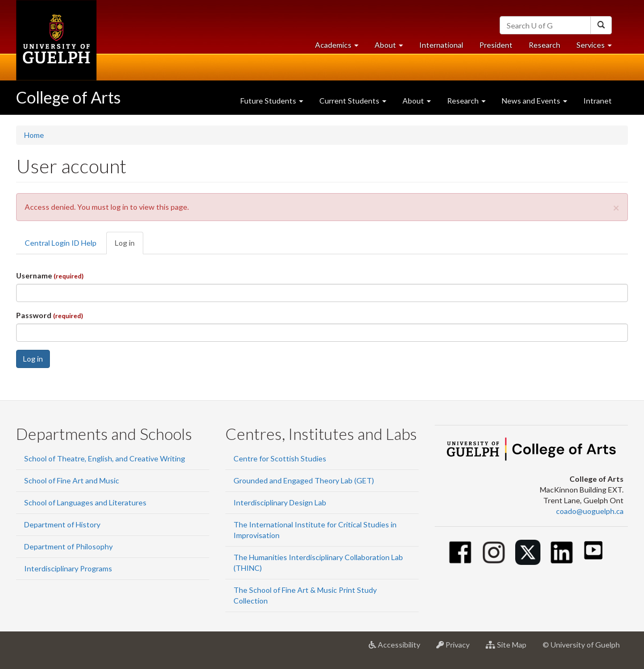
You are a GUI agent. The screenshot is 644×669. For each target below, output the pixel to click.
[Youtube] (593, 550)
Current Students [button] (353, 101)
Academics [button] (341, 47)
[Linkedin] (562, 552)
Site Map (510, 649)
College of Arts (68, 97)
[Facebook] (460, 552)
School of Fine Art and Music (72, 480)
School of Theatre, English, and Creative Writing (105, 458)
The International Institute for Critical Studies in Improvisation (315, 530)
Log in (129, 246)
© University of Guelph (581, 645)
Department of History (62, 524)
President (496, 45)
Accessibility (398, 649)
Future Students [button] (272, 101)
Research (548, 47)
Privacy (457, 649)
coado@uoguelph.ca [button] (590, 511)
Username (50, 275)
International (441, 45)
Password (50, 315)
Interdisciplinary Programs (68, 568)
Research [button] (466, 101)
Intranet (598, 101)
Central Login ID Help (61, 243)
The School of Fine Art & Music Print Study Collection (305, 595)
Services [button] (598, 47)
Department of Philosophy (68, 546)
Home (34, 135)
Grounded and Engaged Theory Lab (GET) (304, 480)
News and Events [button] (535, 101)
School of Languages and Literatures (85, 502)
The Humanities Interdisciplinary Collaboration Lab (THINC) (318, 563)
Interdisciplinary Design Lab (280, 502)
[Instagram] (494, 552)
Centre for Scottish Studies (280, 458)
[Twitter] (528, 552)
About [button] (393, 47)
